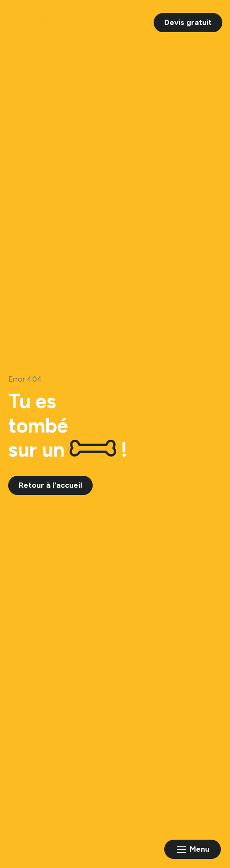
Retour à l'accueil (50, 485)
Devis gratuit (188, 22)
